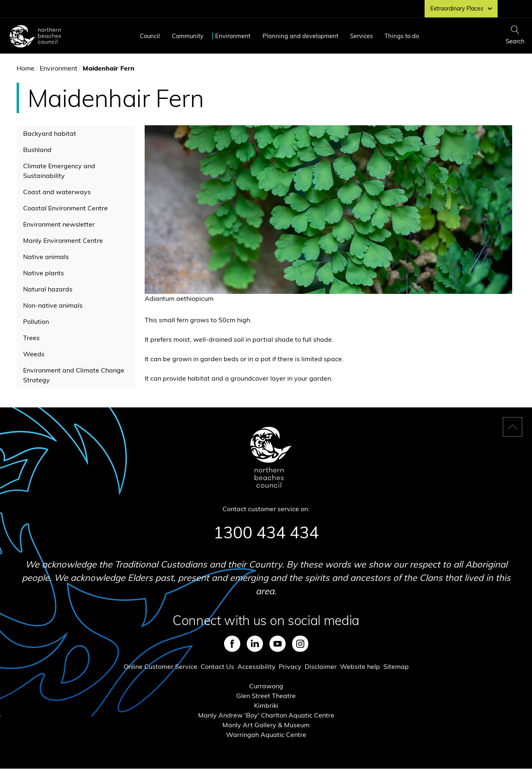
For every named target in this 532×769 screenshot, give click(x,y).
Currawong (266, 686)
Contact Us (217, 666)
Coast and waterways (57, 192)
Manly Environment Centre (63, 240)
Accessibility (256, 666)
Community (188, 36)
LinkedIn (255, 644)
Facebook (232, 644)
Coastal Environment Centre (65, 208)
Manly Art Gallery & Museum (266, 725)
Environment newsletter (59, 224)
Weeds (34, 354)
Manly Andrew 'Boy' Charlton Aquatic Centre (266, 715)
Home (26, 68)
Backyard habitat (50, 133)
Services (361, 36)
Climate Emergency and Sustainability (59, 171)
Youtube (278, 644)
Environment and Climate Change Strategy (74, 375)
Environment (233, 36)
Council (150, 36)
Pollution (36, 321)
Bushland (37, 150)
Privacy (290, 666)
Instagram (300, 644)
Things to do (402, 36)
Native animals (46, 257)
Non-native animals (53, 305)
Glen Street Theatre (266, 696)
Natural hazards (48, 289)
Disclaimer (321, 666)
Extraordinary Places (461, 9)
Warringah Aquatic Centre (266, 735)
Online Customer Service (160, 666)
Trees (31, 338)
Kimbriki (266, 705)
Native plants (44, 273)
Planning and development (300, 36)
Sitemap (396, 666)
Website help (360, 666)
